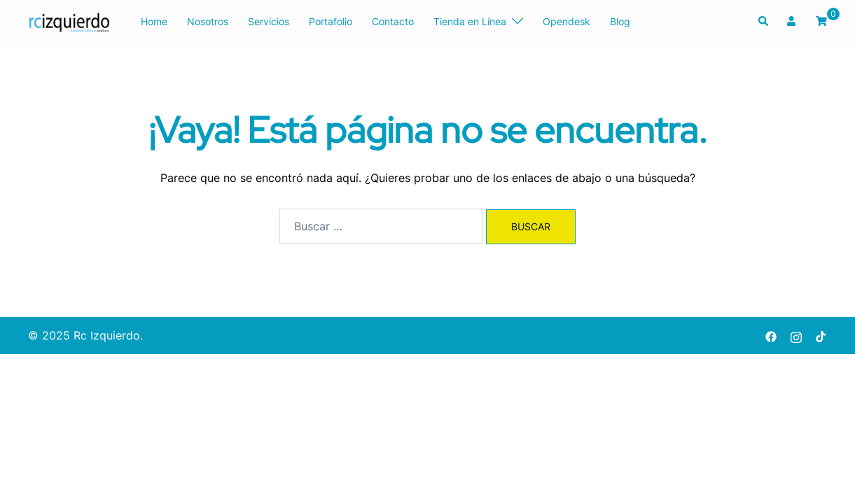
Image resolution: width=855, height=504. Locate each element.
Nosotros (208, 21)
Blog (620, 21)
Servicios (269, 21)
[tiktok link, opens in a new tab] (821, 335)
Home (154, 21)
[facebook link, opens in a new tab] (771, 335)
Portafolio (331, 21)
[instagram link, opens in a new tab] (796, 335)
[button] (764, 22)
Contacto (393, 21)
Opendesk (566, 21)
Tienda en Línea (470, 21)
